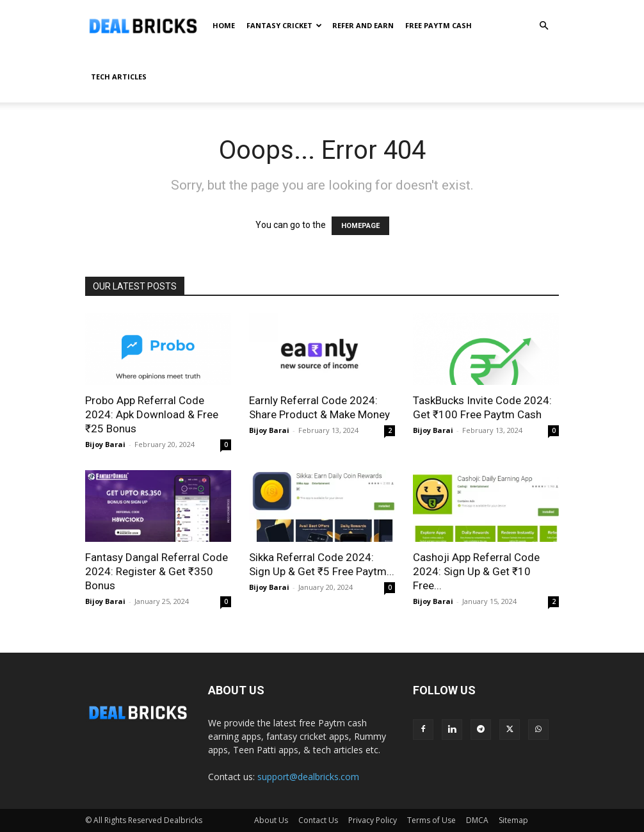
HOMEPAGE (360, 226)
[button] (543, 26)
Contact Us (318, 820)
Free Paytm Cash (439, 25)
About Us (271, 820)
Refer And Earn (363, 25)
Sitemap (513, 820)
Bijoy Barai (105, 444)
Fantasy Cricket (284, 25)
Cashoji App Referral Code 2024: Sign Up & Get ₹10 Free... (476, 571)
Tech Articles (119, 77)
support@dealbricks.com (308, 777)
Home (224, 25)
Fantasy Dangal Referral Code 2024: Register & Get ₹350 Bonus (157, 571)
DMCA (477, 820)
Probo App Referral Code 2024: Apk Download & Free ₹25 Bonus (152, 414)
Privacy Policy (373, 820)
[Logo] (143, 26)
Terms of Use (431, 820)
